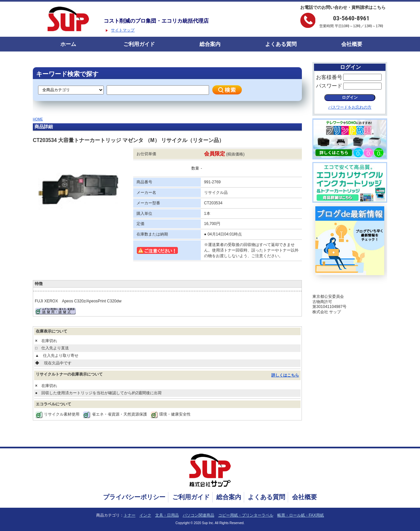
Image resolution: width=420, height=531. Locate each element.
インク (145, 515)
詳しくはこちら (285, 375)
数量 (195, 168)
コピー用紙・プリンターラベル (246, 515)
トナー (130, 515)
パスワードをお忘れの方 (350, 107)
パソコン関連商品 (199, 515)
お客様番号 (329, 77)
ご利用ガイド (139, 44)
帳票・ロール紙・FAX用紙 (301, 515)
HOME (38, 119)
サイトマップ (123, 30)
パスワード (329, 86)
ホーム (68, 44)
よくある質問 (281, 44)
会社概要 (352, 44)
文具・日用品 (167, 515)
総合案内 (210, 44)
